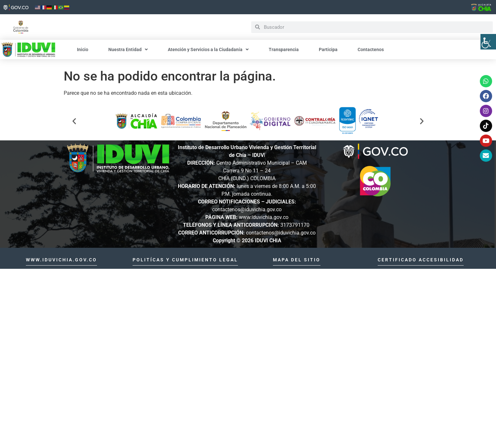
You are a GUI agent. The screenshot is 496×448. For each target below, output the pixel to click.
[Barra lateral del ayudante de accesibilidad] (488, 42)
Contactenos (371, 49)
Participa (328, 49)
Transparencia (284, 49)
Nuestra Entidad (128, 49)
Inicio (83, 49)
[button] (74, 121)
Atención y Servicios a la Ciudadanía (208, 49)
